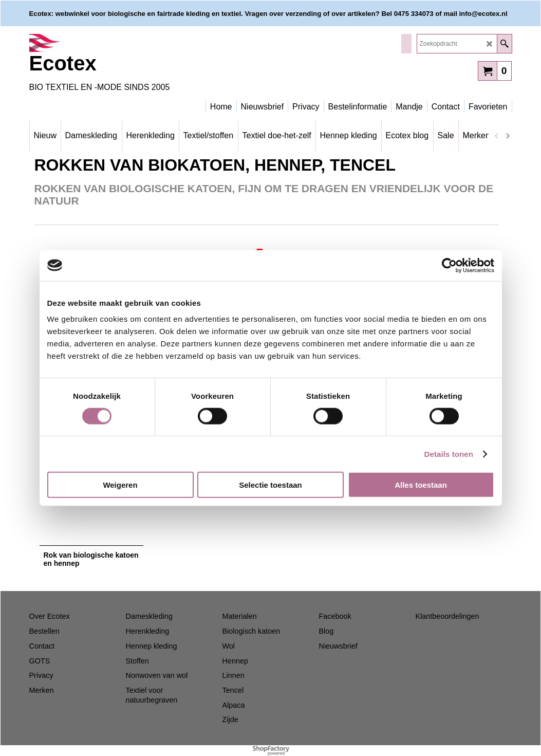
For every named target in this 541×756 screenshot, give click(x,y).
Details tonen (449, 454)
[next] (508, 136)
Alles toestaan (421, 485)
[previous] (497, 136)
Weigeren (120, 485)
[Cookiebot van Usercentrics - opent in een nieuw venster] (449, 265)
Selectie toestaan (270, 485)
